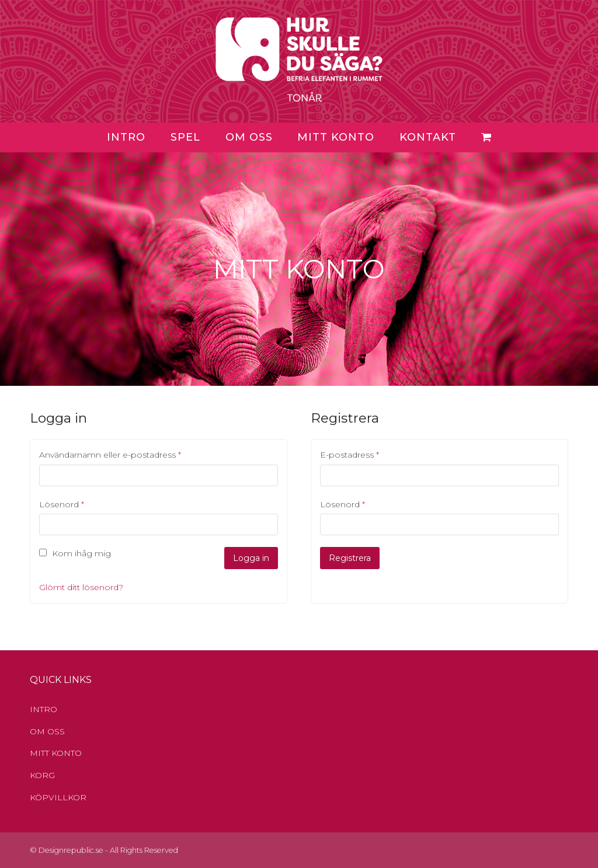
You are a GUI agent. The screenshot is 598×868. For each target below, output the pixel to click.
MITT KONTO (56, 753)
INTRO (44, 709)
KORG (42, 775)
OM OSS (47, 731)
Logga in (251, 558)
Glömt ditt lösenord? (81, 587)
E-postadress (350, 455)
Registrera (350, 558)
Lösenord (62, 504)
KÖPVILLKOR (58, 797)
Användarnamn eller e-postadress (110, 455)
